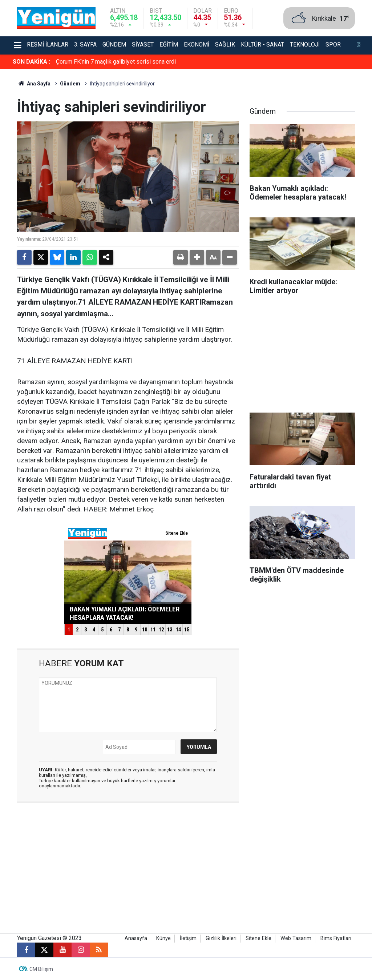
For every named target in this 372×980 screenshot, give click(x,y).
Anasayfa (136, 938)
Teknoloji (305, 45)
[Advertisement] (302, 356)
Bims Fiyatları (336, 938)
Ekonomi (197, 45)
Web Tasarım (296, 938)
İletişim (188, 938)
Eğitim (169, 45)
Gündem (114, 45)
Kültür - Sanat (262, 45)
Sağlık (225, 45)
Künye (163, 938)
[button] (197, 257)
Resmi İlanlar (48, 45)
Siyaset (143, 45)
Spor (333, 45)
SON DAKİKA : (31, 62)
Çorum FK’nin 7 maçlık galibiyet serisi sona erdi (116, 62)
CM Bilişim (41, 969)
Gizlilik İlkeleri (221, 938)
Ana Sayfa (34, 84)
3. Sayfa (85, 45)
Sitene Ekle (258, 938)
